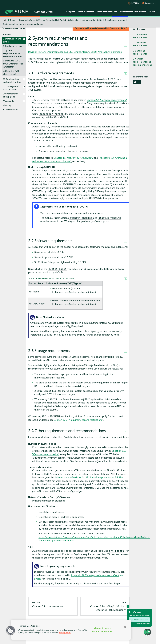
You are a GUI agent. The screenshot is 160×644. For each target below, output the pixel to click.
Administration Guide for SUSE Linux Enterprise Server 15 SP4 (89, 477)
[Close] (125, 627)
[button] (11, 630)
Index (13, 20)
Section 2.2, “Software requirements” (107, 100)
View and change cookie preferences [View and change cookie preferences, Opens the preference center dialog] (102, 630)
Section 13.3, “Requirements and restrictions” (79, 420)
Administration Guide (92, 20)
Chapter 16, (73, 158)
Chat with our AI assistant (139, 620)
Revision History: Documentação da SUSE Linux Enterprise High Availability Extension (75, 52)
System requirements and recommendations (23, 24)
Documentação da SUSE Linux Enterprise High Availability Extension (49, 20)
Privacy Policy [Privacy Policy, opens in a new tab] (65, 633)
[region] (71, 630)
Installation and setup (115, 20)
